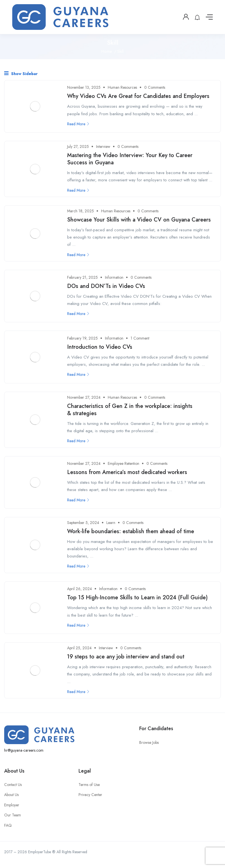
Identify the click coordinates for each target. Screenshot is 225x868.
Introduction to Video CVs (100, 347)
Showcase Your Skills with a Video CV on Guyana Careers (139, 220)
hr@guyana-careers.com (24, 750)
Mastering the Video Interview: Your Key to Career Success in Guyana (130, 159)
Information (114, 277)
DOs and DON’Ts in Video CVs (106, 286)
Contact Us (13, 785)
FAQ (8, 825)
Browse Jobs (149, 742)
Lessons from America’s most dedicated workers (127, 472)
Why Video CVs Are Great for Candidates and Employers (138, 96)
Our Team (13, 815)
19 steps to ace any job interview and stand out (126, 657)
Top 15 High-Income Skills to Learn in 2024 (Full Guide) (137, 597)
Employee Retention (123, 463)
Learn (111, 523)
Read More (78, 124)
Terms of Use (89, 785)
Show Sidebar (21, 74)
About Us (11, 795)
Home (107, 51)
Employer (12, 805)
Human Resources (122, 87)
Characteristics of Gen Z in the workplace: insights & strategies (130, 410)
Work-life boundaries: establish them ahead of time (131, 531)
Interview (103, 146)
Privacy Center (90, 795)
